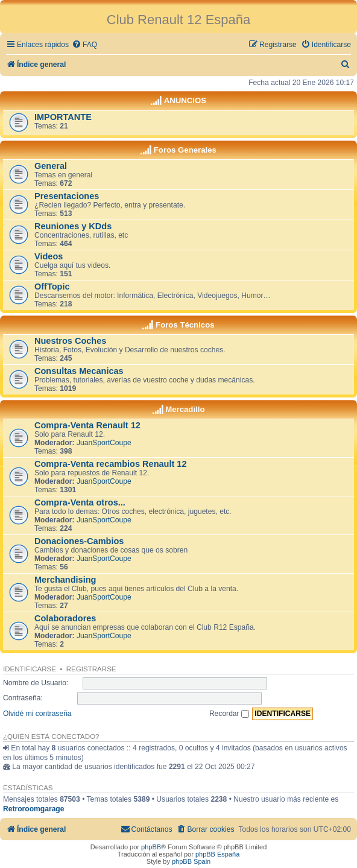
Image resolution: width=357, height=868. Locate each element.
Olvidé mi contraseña (37, 714)
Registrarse (91, 669)
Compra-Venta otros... (80, 502)
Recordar (229, 714)
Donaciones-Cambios (79, 541)
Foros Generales (185, 150)
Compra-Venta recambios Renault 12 (111, 464)
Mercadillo (185, 409)
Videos (49, 256)
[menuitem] (84, 45)
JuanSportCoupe (104, 443)
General (51, 166)
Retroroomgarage (33, 809)
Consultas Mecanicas (79, 371)
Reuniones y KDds (73, 226)
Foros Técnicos (185, 325)
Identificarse (30, 669)
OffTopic (52, 287)
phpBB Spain (191, 861)
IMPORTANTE (63, 117)
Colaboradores (65, 618)
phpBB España (217, 854)
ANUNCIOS (185, 100)
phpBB (151, 847)
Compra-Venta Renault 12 (87, 425)
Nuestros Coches (70, 341)
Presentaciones (67, 196)
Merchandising (65, 580)
